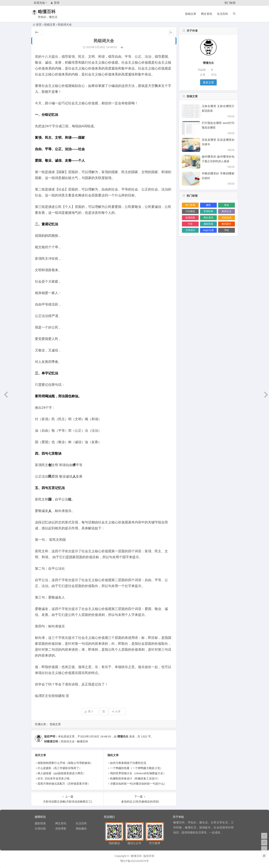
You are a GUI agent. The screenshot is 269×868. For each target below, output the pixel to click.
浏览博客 (61, 829)
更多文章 (208, 82)
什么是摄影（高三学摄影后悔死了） (60, 768)
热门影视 (190, 205)
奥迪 (227, 205)
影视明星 (190, 218)
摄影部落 (208, 224)
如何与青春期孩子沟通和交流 (128, 763)
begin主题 (208, 230)
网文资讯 (207, 14)
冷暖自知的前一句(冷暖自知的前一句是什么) (137, 784)
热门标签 (230, 3)
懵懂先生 (123, 736)
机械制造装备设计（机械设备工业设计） (135, 778)
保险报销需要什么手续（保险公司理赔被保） (65, 763)
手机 (227, 230)
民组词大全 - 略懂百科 (74, 741)
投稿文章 (191, 14)
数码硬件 (227, 224)
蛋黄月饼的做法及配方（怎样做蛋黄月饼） (64, 784)
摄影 (208, 205)
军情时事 (208, 211)
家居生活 (227, 211)
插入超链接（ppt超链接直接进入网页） (62, 773)
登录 (55, 3)
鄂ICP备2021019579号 (134, 861)
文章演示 (190, 230)
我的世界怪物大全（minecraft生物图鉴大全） (138, 773)
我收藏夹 (81, 829)
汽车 (190, 224)
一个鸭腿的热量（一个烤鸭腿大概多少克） (136, 768)
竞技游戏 (227, 218)
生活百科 (222, 14)
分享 (116, 711)
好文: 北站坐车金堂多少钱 (53, 778)
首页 (37, 25)
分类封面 (40, 829)
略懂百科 (51, 12)
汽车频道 (190, 211)
